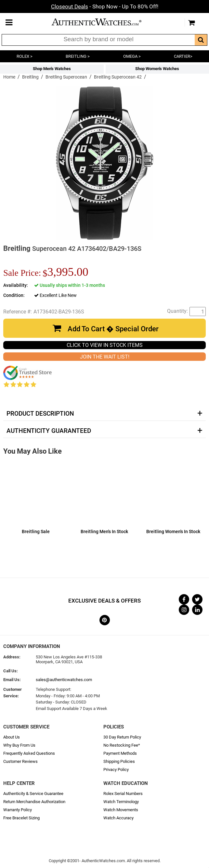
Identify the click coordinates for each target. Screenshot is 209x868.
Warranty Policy (18, 810)
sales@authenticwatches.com (64, 680)
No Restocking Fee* (122, 745)
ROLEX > (25, 56)
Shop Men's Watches (52, 69)
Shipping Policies (119, 761)
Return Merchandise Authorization (34, 802)
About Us (12, 737)
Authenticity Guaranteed (49, 431)
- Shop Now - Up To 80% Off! (105, 6)
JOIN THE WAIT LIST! (105, 357)
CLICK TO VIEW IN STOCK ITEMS (105, 345)
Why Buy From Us (19, 745)
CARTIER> (183, 56)
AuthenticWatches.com (103, 22)
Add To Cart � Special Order (113, 329)
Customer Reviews (20, 761)
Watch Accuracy (118, 818)
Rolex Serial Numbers (123, 794)
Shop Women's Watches (157, 69)
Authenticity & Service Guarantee (33, 794)
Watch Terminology (121, 802)
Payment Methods (120, 753)
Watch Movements (121, 810)
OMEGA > (132, 56)
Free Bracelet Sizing (21, 818)
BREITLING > (78, 56)
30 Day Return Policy (122, 737)
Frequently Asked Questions (29, 753)
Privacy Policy (116, 770)
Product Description (40, 414)
